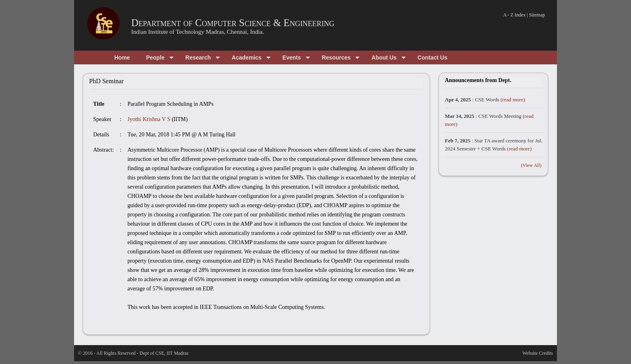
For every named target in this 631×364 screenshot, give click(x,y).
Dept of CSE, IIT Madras (164, 353)
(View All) (531, 165)
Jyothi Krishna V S (149, 119)
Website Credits (538, 353)
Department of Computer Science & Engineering (233, 23)
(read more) (513, 100)
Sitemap (537, 15)
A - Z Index (515, 15)
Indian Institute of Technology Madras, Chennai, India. (198, 32)
